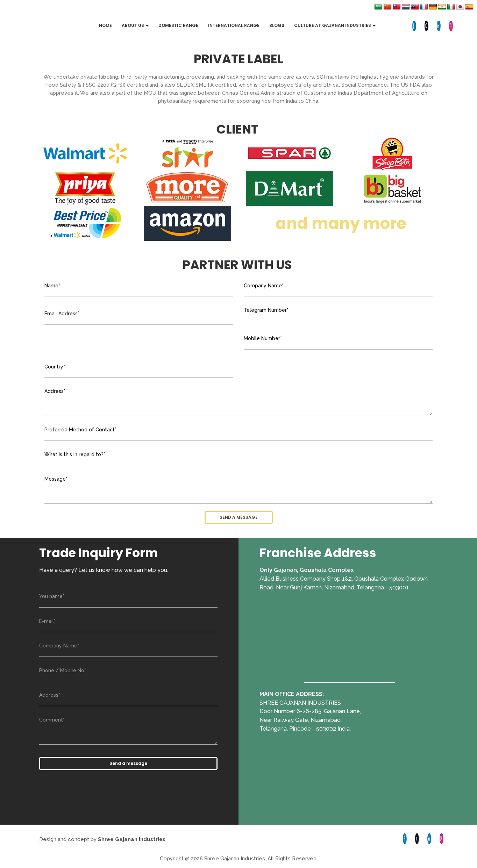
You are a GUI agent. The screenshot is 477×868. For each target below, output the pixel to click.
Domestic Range (178, 25)
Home (105, 25)
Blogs (277, 25)
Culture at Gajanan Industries (335, 25)
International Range (234, 25)
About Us (135, 25)
